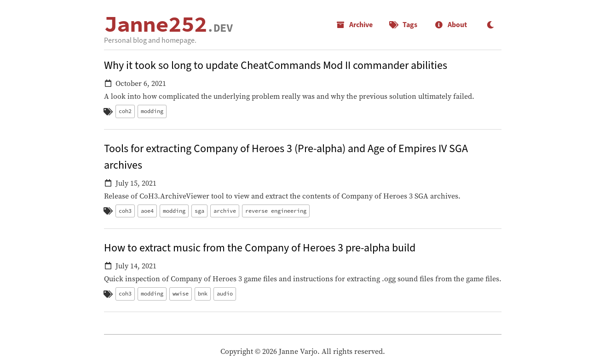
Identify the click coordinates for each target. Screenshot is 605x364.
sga (199, 211)
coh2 (125, 111)
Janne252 (168, 24)
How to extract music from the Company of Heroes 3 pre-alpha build (260, 248)
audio (225, 293)
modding (152, 111)
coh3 (125, 211)
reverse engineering (276, 211)
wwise (181, 293)
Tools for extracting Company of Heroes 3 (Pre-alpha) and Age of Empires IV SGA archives (286, 157)
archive (225, 211)
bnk (203, 293)
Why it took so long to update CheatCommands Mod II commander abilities (276, 65)
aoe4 (147, 211)
